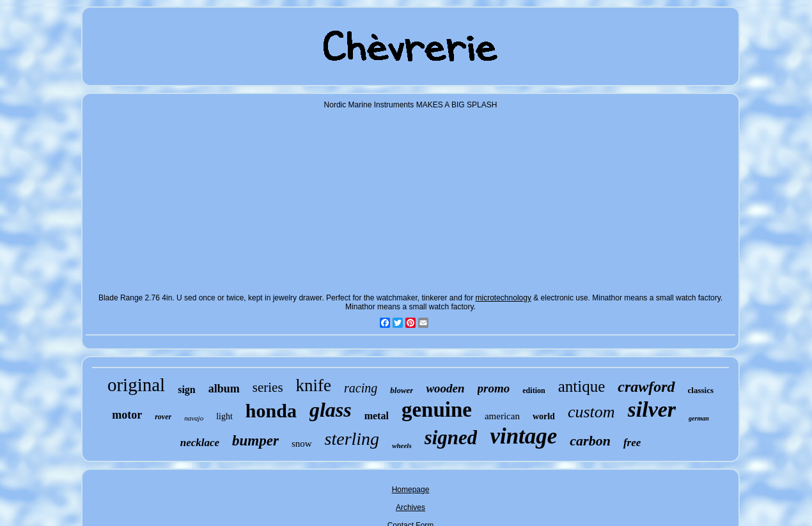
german (699, 418)
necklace (200, 443)
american (502, 416)
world (544, 416)
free (632, 443)
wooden (445, 388)
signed (451, 437)
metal (377, 416)
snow (302, 444)
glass (331, 410)
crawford (646, 387)
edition (534, 391)
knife (314, 385)
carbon (590, 441)
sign (187, 390)
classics (701, 390)
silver (652, 409)
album (224, 389)
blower (402, 390)
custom (591, 412)
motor (127, 415)
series (268, 387)
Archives (410, 507)
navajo (194, 418)
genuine (437, 410)
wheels (402, 445)
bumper (255, 441)
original (136, 385)
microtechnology (504, 298)
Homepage (411, 490)
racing (361, 388)
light (224, 416)
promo (494, 388)
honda (271, 411)
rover (163, 417)
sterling (352, 439)
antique (582, 386)
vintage (523, 436)
